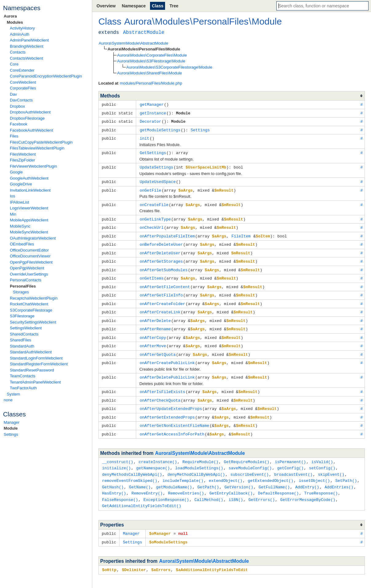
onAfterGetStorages (161, 256)
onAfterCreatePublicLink (167, 354)
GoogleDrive (21, 184)
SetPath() (346, 469)
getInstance (153, 113)
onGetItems (152, 273)
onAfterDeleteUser (160, 248)
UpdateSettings (156, 165)
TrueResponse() (321, 481)
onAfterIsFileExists (162, 383)
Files (14, 136)
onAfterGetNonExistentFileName (174, 415)
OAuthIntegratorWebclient (33, 238)
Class (158, 6)
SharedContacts (24, 334)
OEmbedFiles (22, 244)
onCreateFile (154, 202)
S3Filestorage (22, 316)
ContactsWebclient (26, 58)
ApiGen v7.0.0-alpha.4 (272, 579)
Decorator (150, 121)
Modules (15, 22)
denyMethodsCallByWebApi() (132, 463)
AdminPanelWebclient (29, 40)
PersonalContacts (26, 280)
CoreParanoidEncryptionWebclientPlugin (46, 76)
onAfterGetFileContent (165, 281)
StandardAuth (22, 346)
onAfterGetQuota (158, 346)
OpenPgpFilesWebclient (31, 262)
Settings (11, 434)
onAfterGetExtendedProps (167, 407)
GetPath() (208, 475)
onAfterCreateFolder (162, 297)
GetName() (140, 475)
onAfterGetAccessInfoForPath (172, 423)
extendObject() (225, 469)
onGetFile (150, 188)
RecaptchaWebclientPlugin (34, 298)
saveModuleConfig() (250, 457)
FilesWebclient (23, 154)
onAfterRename (155, 322)
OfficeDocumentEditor (29, 250)
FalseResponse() (120, 487)
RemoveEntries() (186, 481)
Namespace (134, 6)
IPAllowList (20, 202)
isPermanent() (290, 451)
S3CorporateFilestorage (31, 310)
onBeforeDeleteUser (161, 240)
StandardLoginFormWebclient (36, 358)
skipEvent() (331, 463)
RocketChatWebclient (29, 304)
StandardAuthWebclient (31, 352)
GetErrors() (262, 487)
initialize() (116, 457)
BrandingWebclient (27, 46)
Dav (13, 94)
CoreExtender (22, 70)
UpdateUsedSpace (158, 179)
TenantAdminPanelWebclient (35, 382)
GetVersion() (239, 475)
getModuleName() (174, 475)
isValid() (322, 451)
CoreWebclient (23, 82)
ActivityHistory (22, 28)
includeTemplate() (183, 469)
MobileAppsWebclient (29, 220)
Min (13, 214)
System (13, 394)
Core (14, 64)
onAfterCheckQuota (160, 391)
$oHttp (109, 556)
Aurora (10, 16)
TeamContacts (23, 376)
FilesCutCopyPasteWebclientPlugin (41, 142)
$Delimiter (134, 556)
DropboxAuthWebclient (30, 112)
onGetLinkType (155, 216)
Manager (12, 422)
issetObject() (314, 469)
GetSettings (153, 151)
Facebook (19, 124)
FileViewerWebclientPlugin (33, 166)
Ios (12, 196)
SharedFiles (20, 340)
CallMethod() (209, 487)
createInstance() (158, 451)
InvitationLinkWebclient (30, 190)
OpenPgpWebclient (27, 268)
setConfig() (322, 457)
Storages (21, 292)
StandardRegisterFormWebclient (39, 364)
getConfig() (290, 457)
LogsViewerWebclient (29, 208)
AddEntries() (339, 475)
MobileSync (20, 226)
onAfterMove (153, 338)
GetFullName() (274, 475)
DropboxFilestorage (27, 118)
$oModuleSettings (168, 528)
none (8, 400)
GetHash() (113, 475)
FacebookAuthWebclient (32, 130)
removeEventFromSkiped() (130, 469)
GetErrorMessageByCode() (308, 487)
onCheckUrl (152, 224)
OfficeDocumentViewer (30, 256)
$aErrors (161, 556)
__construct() (118, 451)
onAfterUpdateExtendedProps (171, 399)
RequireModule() (200, 451)
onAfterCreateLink (160, 305)
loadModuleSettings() (199, 457)
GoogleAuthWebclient (29, 178)
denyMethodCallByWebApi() (196, 463)
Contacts (18, 52)
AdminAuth (20, 34)
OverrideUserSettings (29, 274)
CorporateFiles (23, 88)
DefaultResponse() (278, 481)
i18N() (236, 487)
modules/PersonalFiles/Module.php (151, 83)
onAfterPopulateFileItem (167, 232)
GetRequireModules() (247, 451)
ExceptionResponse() (166, 487)
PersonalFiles (23, 286)
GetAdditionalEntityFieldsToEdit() (142, 493)
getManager (152, 104)
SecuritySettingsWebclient (33, 322)
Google (16, 172)
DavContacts (21, 100)
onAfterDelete (155, 314)
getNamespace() (153, 457)
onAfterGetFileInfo (161, 289)
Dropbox (17, 106)
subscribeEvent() (249, 463)
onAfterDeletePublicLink (167, 368)
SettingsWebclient (26, 328)
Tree (174, 6)
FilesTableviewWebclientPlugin (37, 148)
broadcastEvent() (293, 463)
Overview (106, 6)
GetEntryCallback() (231, 481)
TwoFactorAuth (23, 388)
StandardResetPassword (32, 370)
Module (11, 428)
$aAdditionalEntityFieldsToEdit (212, 556)
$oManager (160, 520)
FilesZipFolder (22, 160)
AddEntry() (307, 475)
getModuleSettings (160, 129)
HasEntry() (114, 481)
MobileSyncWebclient (29, 232)
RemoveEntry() (147, 481)
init (144, 137)
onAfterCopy (153, 330)
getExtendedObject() (270, 469)
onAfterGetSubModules (164, 265)
